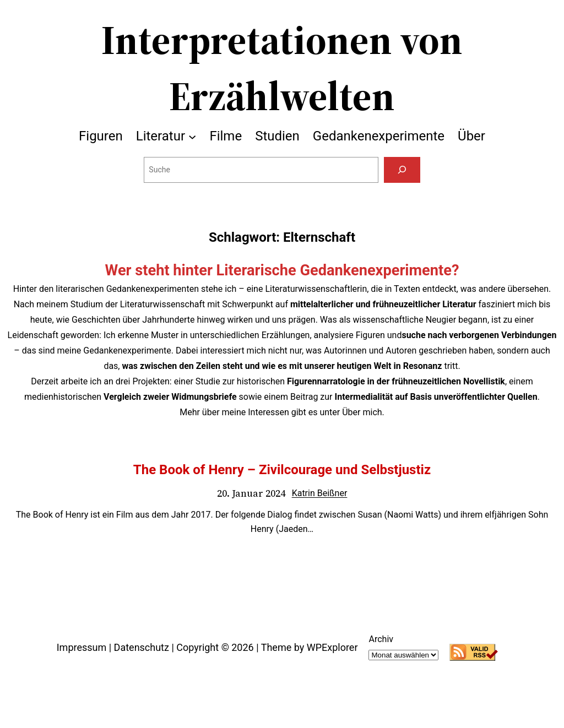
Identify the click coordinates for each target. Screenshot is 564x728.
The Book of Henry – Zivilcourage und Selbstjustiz (282, 470)
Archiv (381, 639)
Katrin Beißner (320, 493)
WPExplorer (332, 647)
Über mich (362, 412)
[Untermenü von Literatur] (192, 136)
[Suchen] (402, 170)
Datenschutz (142, 647)
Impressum (82, 647)
